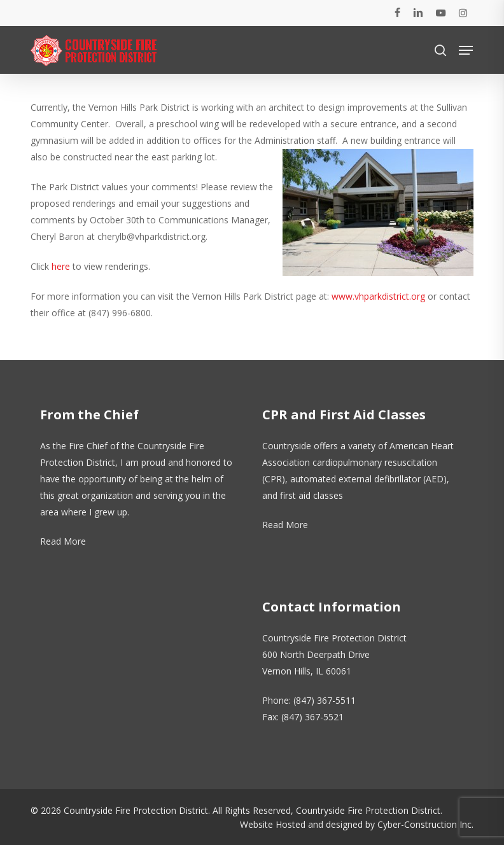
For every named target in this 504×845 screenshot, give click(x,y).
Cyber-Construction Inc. (425, 824)
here (61, 266)
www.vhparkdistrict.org (378, 296)
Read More (63, 541)
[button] (466, 50)
